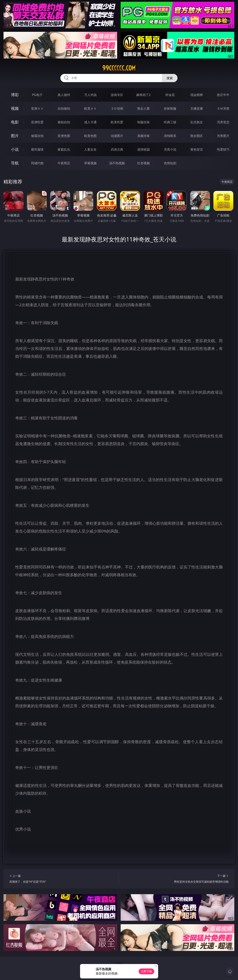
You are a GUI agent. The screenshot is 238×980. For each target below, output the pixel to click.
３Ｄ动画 (117, 108)
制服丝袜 (144, 122)
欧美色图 (90, 136)
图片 (15, 136)
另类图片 (223, 136)
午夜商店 (64, 163)
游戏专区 (117, 95)
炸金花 (170, 95)
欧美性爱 (117, 122)
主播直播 (197, 108)
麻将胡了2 (143, 95)
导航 (15, 163)
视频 (15, 108)
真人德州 (64, 95)
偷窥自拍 (37, 136)
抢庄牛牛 (223, 95)
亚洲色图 (64, 136)
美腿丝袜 (144, 136)
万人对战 (90, 95)
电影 (15, 122)
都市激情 (37, 149)
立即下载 (146, 971)
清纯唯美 (170, 136)
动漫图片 (117, 136)
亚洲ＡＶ (37, 108)
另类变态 (223, 122)
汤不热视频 (117, 163)
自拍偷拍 (64, 108)
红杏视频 (144, 163)
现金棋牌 (197, 95)
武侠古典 (117, 149)
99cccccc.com (119, 68)
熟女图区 (197, 136)
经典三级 (170, 122)
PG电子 (37, 95)
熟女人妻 (144, 108)
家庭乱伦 (64, 149)
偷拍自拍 (64, 122)
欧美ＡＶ (90, 108)
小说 (15, 149)
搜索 (170, 78)
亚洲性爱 (37, 122)
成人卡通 (90, 122)
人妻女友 (90, 149)
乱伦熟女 (197, 122)
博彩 (15, 95)
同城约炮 (37, 163)
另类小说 (170, 149)
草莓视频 (90, 163)
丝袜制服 (170, 108)
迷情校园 (144, 149)
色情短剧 (170, 163)
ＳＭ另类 (223, 108)
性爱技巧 (223, 149)
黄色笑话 (197, 149)
